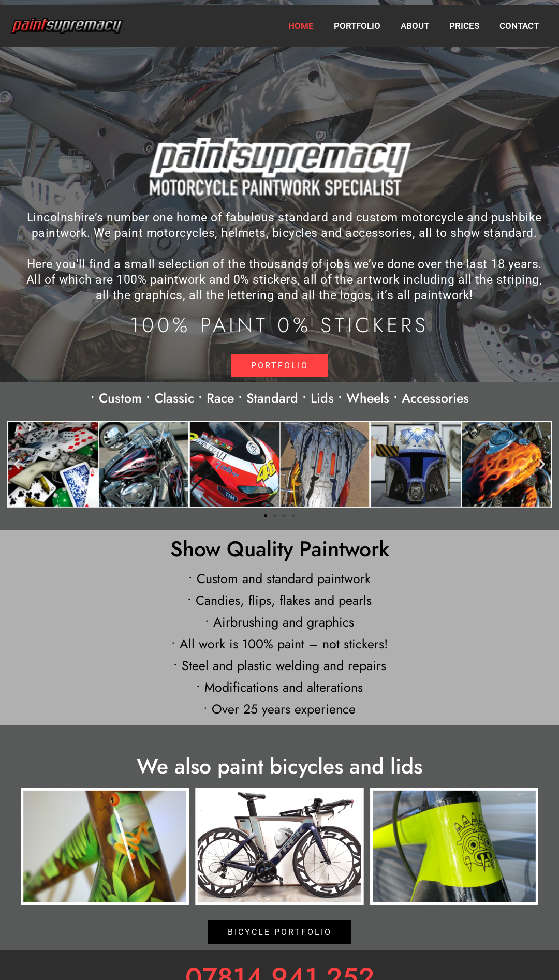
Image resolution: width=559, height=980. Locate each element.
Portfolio (366, 26)
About (421, 26)
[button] (17, 464)
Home (312, 26)
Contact (520, 26)
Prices (468, 26)
